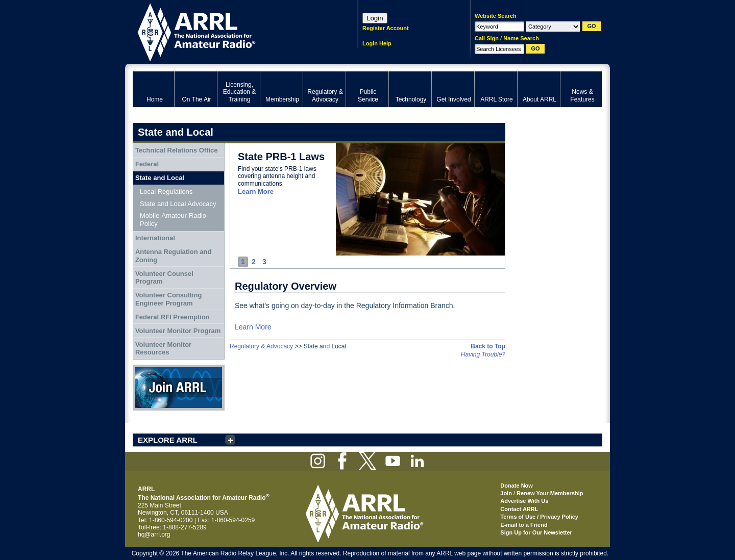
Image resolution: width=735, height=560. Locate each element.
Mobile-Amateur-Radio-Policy (174, 220)
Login (375, 18)
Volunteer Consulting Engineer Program (168, 299)
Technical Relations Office (177, 150)
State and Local (160, 178)
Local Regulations (166, 192)
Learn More (256, 192)
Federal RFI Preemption (173, 317)
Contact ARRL (519, 509)
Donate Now (517, 486)
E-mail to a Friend (524, 525)
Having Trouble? (483, 354)
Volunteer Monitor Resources (163, 349)
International (155, 238)
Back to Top (488, 346)
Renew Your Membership (550, 493)
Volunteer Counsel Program (164, 278)
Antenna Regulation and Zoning (174, 256)
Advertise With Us (524, 501)
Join (506, 493)
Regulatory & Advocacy (261, 346)
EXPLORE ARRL (168, 440)
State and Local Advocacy (178, 204)
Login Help (377, 43)
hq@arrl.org (154, 534)
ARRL (232, 31)
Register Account (386, 28)
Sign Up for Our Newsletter (536, 532)
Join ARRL (179, 388)
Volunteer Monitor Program (178, 331)
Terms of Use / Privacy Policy (539, 517)
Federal (147, 164)
